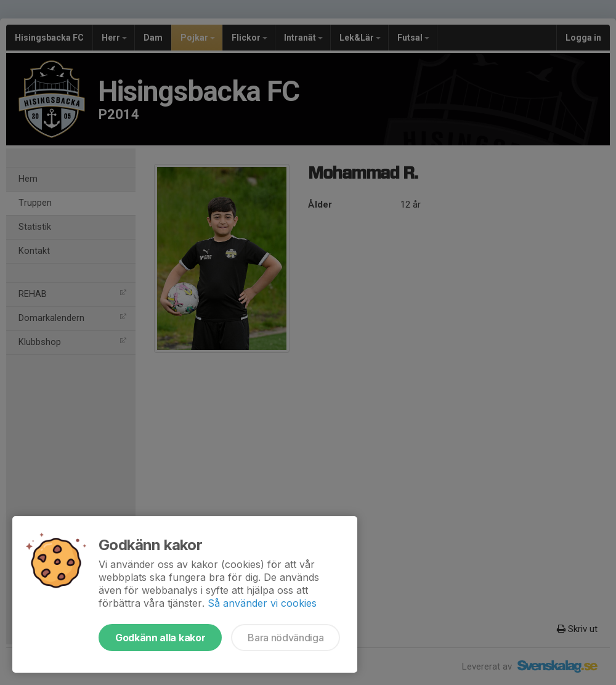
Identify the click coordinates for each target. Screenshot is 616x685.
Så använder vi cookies (262, 603)
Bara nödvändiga (286, 638)
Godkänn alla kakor (160, 638)
